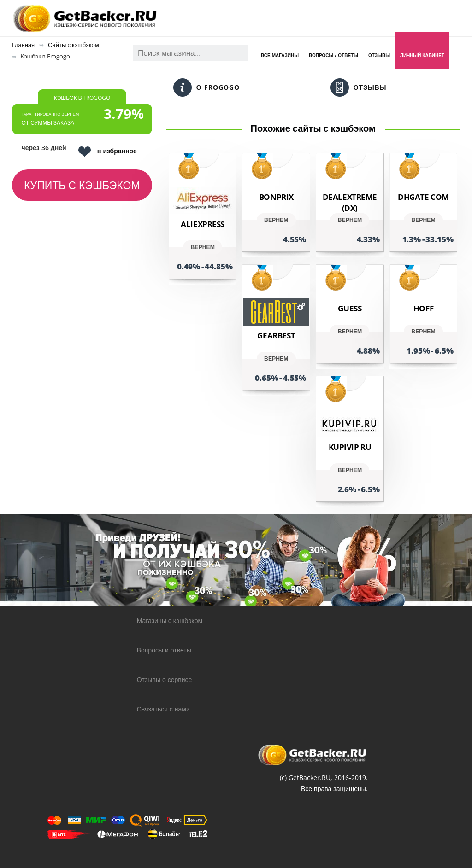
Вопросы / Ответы (333, 55)
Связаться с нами (163, 709)
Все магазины (280, 55)
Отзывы (379, 55)
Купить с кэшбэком (82, 185)
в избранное (108, 152)
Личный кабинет (422, 55)
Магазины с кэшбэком (170, 620)
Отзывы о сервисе (165, 679)
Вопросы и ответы (164, 650)
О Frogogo (206, 87)
